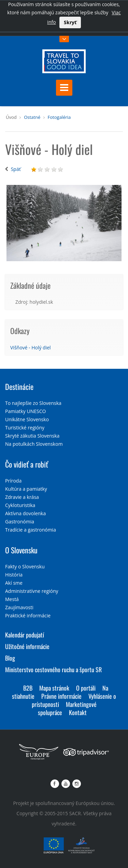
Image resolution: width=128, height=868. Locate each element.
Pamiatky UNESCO (25, 411)
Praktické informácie (28, 616)
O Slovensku (21, 550)
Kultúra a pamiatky (26, 489)
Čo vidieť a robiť (27, 464)
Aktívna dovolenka (25, 513)
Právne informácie (61, 696)
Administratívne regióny (32, 591)
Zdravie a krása (22, 497)
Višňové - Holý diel (31, 348)
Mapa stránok (54, 688)
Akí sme (14, 583)
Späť (16, 169)
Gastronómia (20, 522)
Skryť (70, 22)
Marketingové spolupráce (67, 708)
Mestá (12, 599)
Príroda (13, 481)
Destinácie (19, 386)
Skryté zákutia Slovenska (32, 436)
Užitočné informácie (27, 646)
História (14, 575)
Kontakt (78, 712)
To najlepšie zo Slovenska (33, 403)
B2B (28, 688)
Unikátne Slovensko (27, 419)
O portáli (86, 688)
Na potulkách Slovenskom (34, 444)
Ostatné (32, 117)
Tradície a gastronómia (31, 530)
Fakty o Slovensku (25, 566)
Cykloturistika (20, 505)
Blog (10, 658)
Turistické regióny (25, 428)
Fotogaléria (59, 117)
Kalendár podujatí (25, 635)
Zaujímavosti (19, 607)
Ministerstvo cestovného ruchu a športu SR (53, 669)
